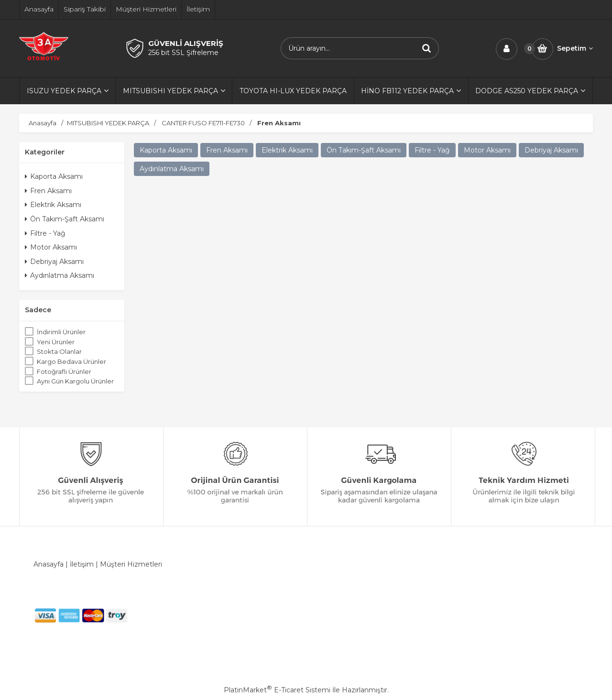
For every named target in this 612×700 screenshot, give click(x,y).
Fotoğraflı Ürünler (64, 372)
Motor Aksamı (51, 247)
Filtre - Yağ (45, 233)
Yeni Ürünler (56, 342)
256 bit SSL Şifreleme (183, 53)
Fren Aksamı (48, 191)
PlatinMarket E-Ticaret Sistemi (277, 690)
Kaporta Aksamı (54, 176)
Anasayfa (49, 564)
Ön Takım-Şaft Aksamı (65, 219)
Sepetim (575, 48)
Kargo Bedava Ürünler (71, 361)
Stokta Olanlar (59, 351)
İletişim (82, 564)
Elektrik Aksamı (53, 205)
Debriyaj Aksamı (54, 262)
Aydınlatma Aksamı (60, 275)
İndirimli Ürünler (61, 332)
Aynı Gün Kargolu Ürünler (75, 381)
